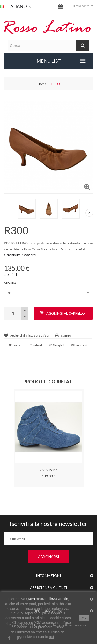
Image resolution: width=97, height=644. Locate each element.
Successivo (89, 213)
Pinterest (79, 345)
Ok (84, 618)
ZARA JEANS (48, 470)
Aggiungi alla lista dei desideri (30, 335)
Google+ (57, 345)
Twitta (15, 345)
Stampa (66, 335)
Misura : (11, 283)
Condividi (35, 345)
